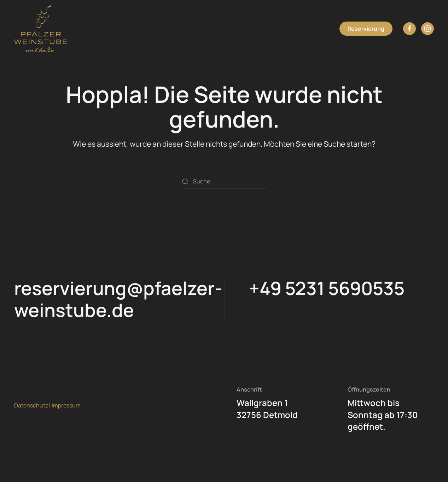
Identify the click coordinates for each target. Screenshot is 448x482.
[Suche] (224, 182)
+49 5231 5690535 (327, 288)
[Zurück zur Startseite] (41, 29)
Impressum (66, 405)
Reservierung (366, 29)
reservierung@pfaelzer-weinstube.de (118, 299)
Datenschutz (31, 405)
